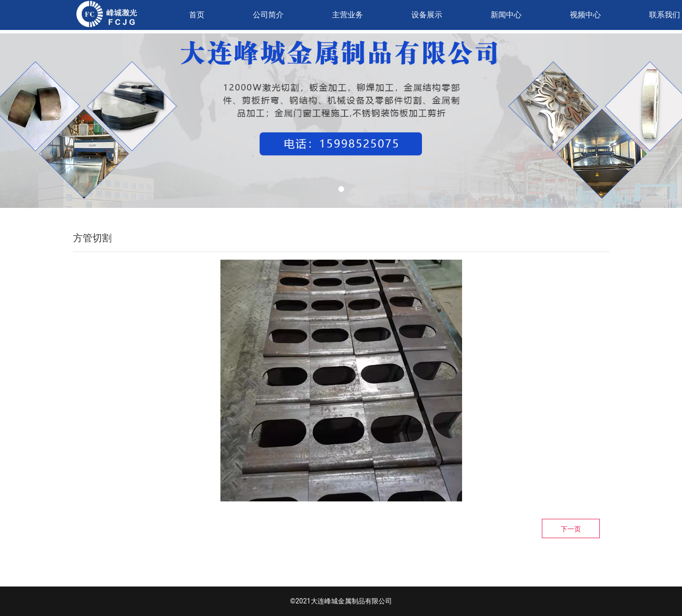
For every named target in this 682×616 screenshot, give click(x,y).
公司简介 (268, 15)
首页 (197, 15)
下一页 (571, 529)
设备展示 (427, 15)
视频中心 (585, 15)
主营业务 (348, 15)
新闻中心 (506, 15)
